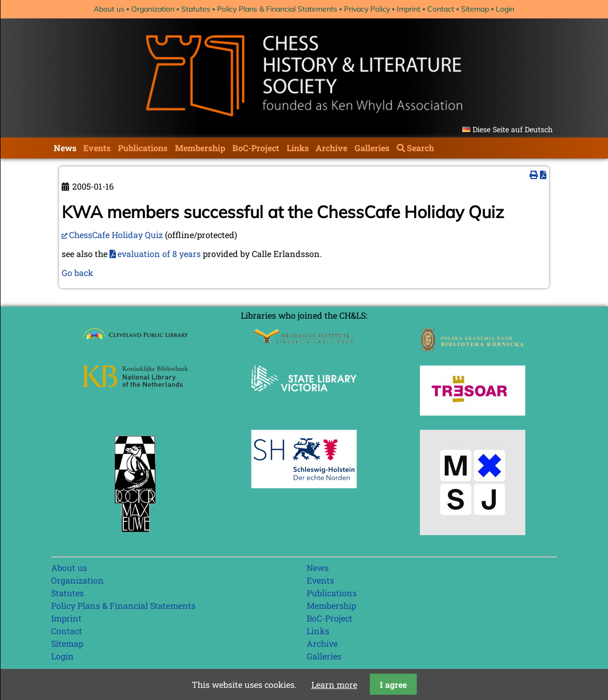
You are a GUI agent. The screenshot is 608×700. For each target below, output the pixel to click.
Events (97, 148)
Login (505, 9)
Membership (200, 148)
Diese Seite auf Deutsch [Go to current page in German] (513, 129)
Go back (77, 273)
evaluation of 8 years (159, 254)
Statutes (196, 9)
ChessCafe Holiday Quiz (116, 235)
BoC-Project (256, 148)
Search (420, 148)
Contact (441, 9)
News (65, 148)
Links (298, 148)
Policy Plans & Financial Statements (277, 9)
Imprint (409, 9)
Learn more (334, 684)
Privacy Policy (367, 9)
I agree (393, 684)
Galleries (372, 148)
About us (109, 9)
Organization (153, 9)
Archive (331, 148)
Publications (143, 148)
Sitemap (475, 9)
